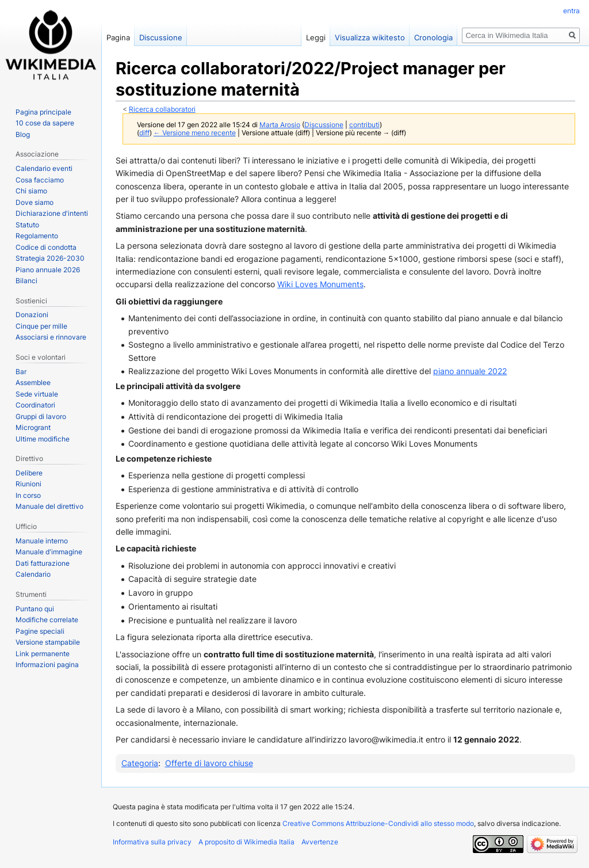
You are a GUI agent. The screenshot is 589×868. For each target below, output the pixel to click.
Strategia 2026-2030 (50, 258)
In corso (28, 495)
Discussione (324, 125)
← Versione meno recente (195, 133)
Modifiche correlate (47, 620)
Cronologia (433, 37)
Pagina (118, 37)
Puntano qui (35, 609)
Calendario (33, 574)
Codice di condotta (46, 247)
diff (144, 133)
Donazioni (32, 315)
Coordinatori (35, 405)
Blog (23, 134)
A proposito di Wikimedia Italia (246, 842)
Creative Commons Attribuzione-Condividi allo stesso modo (378, 823)
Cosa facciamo (40, 180)
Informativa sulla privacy (152, 842)
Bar (21, 372)
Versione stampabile (48, 642)
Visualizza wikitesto (370, 37)
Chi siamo (31, 191)
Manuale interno (42, 541)
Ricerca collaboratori (162, 109)
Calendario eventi (44, 168)
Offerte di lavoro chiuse (209, 763)
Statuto (27, 225)
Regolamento (37, 236)
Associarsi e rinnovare (51, 337)
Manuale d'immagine (49, 552)
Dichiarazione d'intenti (52, 213)
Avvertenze (320, 842)
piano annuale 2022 (470, 371)
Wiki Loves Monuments (320, 284)
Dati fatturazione (43, 563)
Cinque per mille (41, 326)
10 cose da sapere (45, 123)
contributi (364, 125)
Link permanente (43, 654)
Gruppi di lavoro (41, 416)
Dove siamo (35, 202)
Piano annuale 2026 (48, 270)
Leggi (316, 37)
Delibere (29, 473)
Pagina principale (43, 112)
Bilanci (26, 281)
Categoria (140, 763)
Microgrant (33, 427)
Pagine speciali (40, 631)
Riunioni (28, 484)
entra (571, 11)
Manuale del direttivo (49, 506)
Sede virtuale (37, 394)
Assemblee (33, 382)
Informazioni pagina (47, 665)
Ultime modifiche (43, 439)
